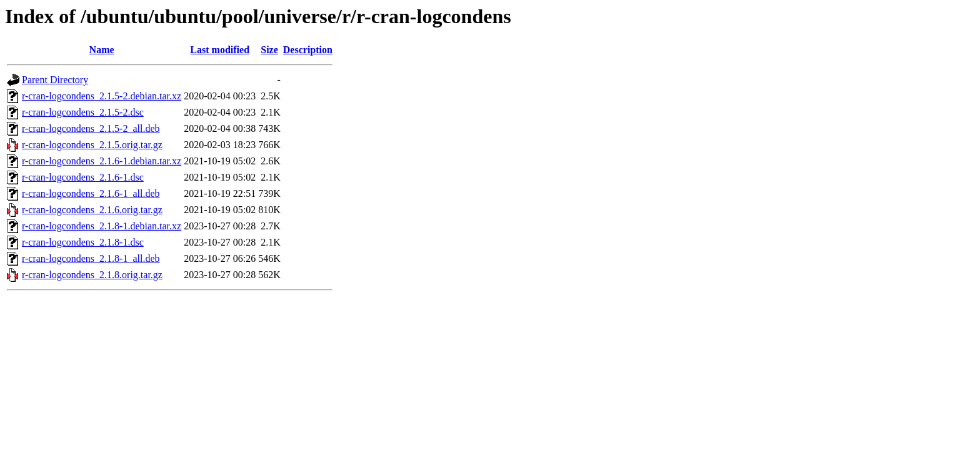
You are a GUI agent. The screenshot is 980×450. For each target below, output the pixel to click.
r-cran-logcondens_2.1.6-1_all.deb (91, 193)
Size (269, 50)
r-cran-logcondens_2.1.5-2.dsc (83, 112)
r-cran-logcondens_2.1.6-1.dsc (83, 177)
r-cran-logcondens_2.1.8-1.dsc (83, 242)
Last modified (220, 50)
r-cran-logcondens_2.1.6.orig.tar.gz (92, 210)
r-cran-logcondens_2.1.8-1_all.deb (91, 258)
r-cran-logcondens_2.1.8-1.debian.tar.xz (102, 226)
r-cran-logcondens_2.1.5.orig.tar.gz (92, 145)
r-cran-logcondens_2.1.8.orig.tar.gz (92, 275)
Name (102, 50)
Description (308, 50)
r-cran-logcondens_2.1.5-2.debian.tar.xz (102, 96)
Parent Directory (55, 80)
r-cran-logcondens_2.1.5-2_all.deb (91, 128)
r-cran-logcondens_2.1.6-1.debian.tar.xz (102, 161)
